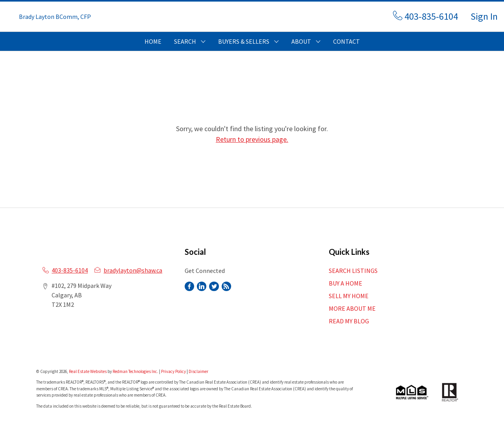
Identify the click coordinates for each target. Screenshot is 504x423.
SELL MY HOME (349, 296)
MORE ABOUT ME (352, 308)
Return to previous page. (252, 139)
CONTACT (346, 41)
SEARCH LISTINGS (353, 271)
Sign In (484, 16)
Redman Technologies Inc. (136, 371)
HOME (153, 41)
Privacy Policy (173, 371)
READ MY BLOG (349, 321)
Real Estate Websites (88, 371)
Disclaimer (198, 371)
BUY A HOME (346, 283)
